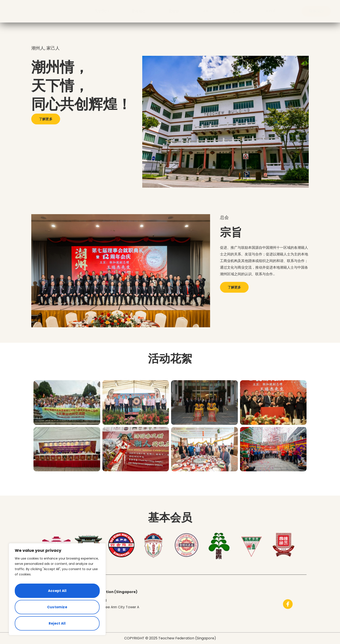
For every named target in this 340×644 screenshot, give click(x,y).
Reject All (56, 609)
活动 (205, 11)
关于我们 (102, 11)
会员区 (237, 11)
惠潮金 (174, 11)
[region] (57, 593)
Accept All (57, 623)
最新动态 (139, 11)
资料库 (271, 11)
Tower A (135, 607)
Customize (56, 594)
